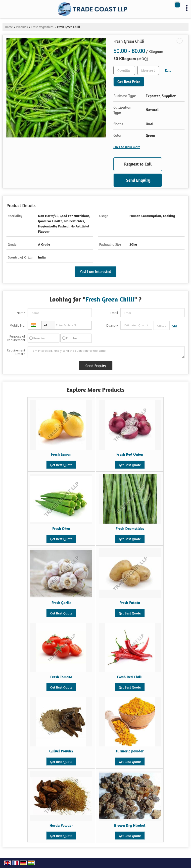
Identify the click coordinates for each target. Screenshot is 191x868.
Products (22, 27)
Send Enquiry (138, 180)
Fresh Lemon (61, 454)
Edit (168, 70)
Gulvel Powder (61, 751)
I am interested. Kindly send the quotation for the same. (106, 352)
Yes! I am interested (95, 272)
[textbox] (148, 70)
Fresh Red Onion (130, 454)
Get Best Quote (61, 465)
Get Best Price (129, 82)
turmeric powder (130, 751)
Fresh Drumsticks (130, 529)
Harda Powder (61, 825)
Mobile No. (17, 325)
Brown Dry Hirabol (130, 825)
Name (21, 313)
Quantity (112, 325)
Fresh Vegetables (42, 27)
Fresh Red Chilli (130, 677)
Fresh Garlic (61, 603)
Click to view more (127, 147)
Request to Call (138, 164)
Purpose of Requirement (16, 338)
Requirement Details (16, 352)
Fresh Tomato (61, 677)
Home (9, 27)
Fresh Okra (61, 529)
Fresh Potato (130, 603)
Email (114, 313)
